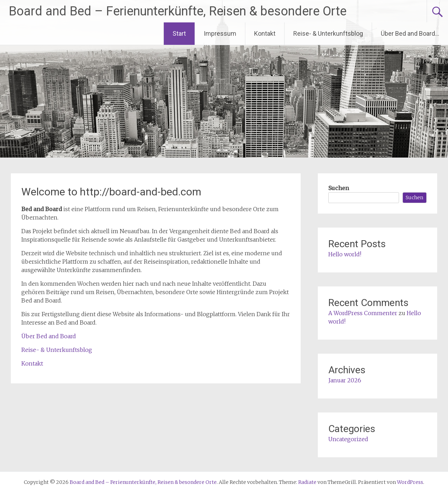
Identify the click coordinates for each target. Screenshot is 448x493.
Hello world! (345, 254)
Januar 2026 (345, 380)
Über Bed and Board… (410, 33)
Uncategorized (348, 439)
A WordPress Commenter (363, 313)
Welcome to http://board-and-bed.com (111, 192)
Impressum (220, 33)
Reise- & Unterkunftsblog (328, 33)
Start (179, 33)
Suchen (339, 188)
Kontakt (265, 33)
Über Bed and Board (49, 336)
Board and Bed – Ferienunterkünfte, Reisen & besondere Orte (178, 11)
